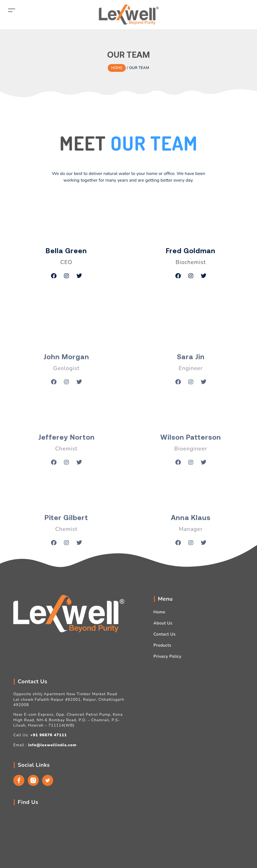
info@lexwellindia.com (52, 745)
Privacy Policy (167, 656)
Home (159, 612)
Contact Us (165, 634)
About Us (163, 623)
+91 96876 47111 (48, 735)
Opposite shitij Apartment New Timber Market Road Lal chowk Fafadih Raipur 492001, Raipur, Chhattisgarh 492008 (69, 699)
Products (162, 645)
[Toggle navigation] (12, 10)
